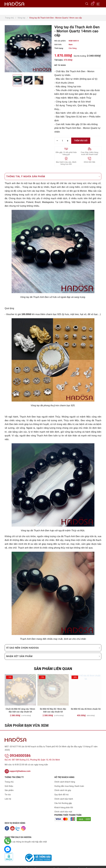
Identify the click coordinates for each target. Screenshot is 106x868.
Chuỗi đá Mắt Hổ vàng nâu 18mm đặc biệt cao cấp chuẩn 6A (20, 710)
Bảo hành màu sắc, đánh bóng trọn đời (66, 163)
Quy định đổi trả (61, 791)
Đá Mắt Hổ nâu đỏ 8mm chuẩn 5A (86, 709)
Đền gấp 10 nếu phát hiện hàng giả (66, 153)
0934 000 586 (90, 162)
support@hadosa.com (18, 767)
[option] (28, 49)
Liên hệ (8, 795)
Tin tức (8, 791)
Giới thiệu (9, 782)
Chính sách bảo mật (63, 808)
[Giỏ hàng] (92, 4)
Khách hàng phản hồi (64, 804)
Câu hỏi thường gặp (63, 800)
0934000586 (18, 752)
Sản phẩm (9, 787)
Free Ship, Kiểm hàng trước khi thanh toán (90, 153)
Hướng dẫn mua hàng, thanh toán (69, 782)
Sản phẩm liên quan (53, 669)
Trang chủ (9, 778)
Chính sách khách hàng (65, 778)
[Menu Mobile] (99, 4)
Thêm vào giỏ (81, 141)
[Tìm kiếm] (87, 4)
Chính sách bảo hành (64, 795)
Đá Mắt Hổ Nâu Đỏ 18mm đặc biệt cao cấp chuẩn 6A (53, 710)
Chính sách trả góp (63, 787)
